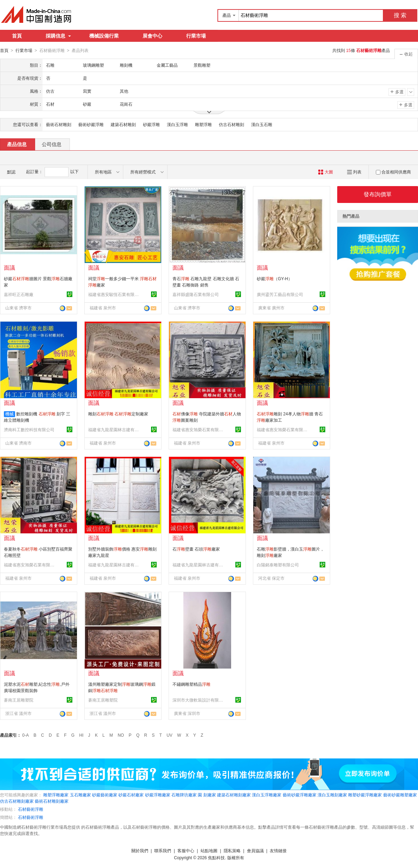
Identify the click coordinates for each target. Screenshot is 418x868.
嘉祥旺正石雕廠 (19, 294)
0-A (25, 735)
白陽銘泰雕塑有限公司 (278, 565)
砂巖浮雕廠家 (158, 795)
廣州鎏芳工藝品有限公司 (280, 294)
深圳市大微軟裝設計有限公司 (199, 700)
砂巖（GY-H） (275, 278)
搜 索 (400, 15)
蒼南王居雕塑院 (19, 700)
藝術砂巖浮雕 (91, 124)
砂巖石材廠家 (131, 795)
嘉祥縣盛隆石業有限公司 (196, 294)
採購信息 (58, 36)
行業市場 (196, 36)
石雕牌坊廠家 (184, 795)
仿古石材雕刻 (231, 124)
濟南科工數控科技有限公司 (29, 429)
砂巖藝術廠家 (105, 795)
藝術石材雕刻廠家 (52, 801)
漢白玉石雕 (262, 124)
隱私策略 (232, 850)
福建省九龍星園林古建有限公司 (115, 429)
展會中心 (152, 36)
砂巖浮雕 (151, 124)
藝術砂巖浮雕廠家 (300, 795)
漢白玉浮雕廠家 (267, 795)
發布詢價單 (378, 194)
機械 (9, 414)
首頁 (17, 36)
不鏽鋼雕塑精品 (191, 684)
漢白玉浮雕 (177, 124)
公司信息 (52, 144)
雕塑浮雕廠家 (56, 795)
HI (81, 735)
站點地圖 (209, 850)
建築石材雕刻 (123, 124)
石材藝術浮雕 (31, 809)
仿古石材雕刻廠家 (17, 801)
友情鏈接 (278, 850)
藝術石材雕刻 (59, 124)
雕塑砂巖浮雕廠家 (365, 795)
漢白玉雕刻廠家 (332, 795)
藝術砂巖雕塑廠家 (400, 795)
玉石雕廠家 (80, 795)
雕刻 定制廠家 (118, 414)
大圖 (325, 172)
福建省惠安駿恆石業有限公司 (115, 294)
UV (169, 735)
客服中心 (186, 850)
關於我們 (140, 850)
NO (121, 735)
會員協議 (255, 850)
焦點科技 (216, 857)
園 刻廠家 (207, 795)
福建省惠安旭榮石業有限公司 (199, 429)
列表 (354, 172)
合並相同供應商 (393, 172)
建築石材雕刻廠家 (234, 795)
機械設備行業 (104, 36)
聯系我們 (163, 850)
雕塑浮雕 (203, 124)
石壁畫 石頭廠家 (196, 549)
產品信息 (17, 144)
